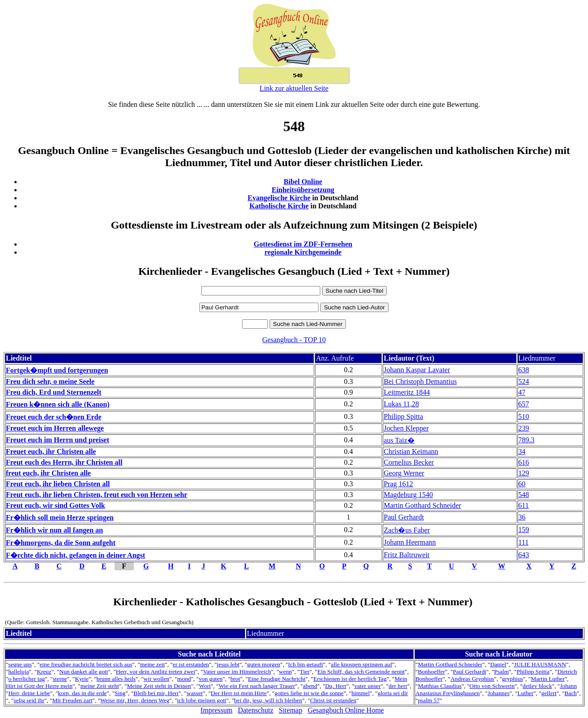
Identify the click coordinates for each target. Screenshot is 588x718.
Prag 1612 (398, 484)
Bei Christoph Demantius (420, 381)
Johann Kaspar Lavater (417, 370)
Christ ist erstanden (333, 700)
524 (524, 381)
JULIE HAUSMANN (540, 664)
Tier (305, 672)
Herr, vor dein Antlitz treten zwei (155, 672)
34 (522, 452)
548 (524, 495)
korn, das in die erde (82, 693)
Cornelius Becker (409, 462)
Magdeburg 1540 (408, 495)
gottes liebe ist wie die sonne (309, 693)
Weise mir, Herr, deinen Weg (135, 700)
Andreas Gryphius (472, 679)
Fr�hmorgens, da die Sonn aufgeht (61, 543)
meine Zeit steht (100, 686)
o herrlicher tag (26, 679)
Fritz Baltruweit (407, 555)
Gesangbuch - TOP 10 (294, 340)
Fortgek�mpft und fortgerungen (57, 370)
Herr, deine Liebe (29, 693)
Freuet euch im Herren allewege (55, 428)
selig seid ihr (29, 700)
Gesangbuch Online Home (346, 710)
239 (524, 428)
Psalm (502, 672)
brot (235, 679)
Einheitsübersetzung (303, 190)
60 (522, 484)
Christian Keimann (411, 452)
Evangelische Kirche (279, 198)
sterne (60, 679)
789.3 (526, 440)
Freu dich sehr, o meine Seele (50, 381)
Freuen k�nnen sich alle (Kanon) (58, 404)
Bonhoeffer (431, 672)
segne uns (20, 664)
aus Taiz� (399, 440)
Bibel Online (303, 182)
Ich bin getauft (305, 664)
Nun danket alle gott (84, 672)
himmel (360, 693)
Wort (205, 686)
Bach (571, 693)
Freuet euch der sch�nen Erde (54, 417)
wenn (285, 672)
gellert (549, 693)
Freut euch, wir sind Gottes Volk (55, 505)
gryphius (513, 679)
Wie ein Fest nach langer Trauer (257, 686)
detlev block (537, 686)
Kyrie (82, 679)
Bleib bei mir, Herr (156, 693)
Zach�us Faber (407, 530)
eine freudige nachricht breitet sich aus (86, 664)
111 (524, 542)
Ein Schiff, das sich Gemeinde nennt (361, 672)
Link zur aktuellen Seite (294, 88)
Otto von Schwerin (492, 686)
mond (184, 679)
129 (524, 473)
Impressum (216, 710)
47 (522, 392)
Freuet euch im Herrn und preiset (57, 440)
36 (522, 517)
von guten (210, 679)
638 (524, 370)
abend (310, 686)
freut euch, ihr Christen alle (48, 473)
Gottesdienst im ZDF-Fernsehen (303, 244)
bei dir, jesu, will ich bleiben (268, 700)
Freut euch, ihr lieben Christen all (58, 484)
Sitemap (291, 710)
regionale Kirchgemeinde (303, 252)
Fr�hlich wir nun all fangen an (54, 530)
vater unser (368, 686)
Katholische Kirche (279, 206)
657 (524, 404)
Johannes (498, 693)
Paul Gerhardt (404, 517)
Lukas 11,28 (401, 404)
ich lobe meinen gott (201, 700)
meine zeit (153, 664)
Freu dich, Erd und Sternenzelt (54, 392)
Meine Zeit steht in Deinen (159, 686)
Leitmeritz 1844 (407, 392)
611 (524, 505)
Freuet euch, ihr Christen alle (51, 452)
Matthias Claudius (440, 686)
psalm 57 (429, 700)
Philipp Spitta (403, 416)
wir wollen (157, 679)
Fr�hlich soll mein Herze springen (60, 518)
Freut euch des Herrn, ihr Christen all (64, 462)
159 (524, 530)
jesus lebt (228, 664)
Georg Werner (404, 473)
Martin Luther (548, 679)
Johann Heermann (410, 542)
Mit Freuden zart (72, 700)
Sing (120, 693)
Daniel (498, 664)
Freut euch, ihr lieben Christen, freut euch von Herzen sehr (97, 495)
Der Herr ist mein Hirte (239, 693)
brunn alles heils (116, 679)
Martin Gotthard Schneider (422, 505)
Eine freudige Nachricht (277, 679)
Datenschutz (255, 710)
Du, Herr (336, 686)
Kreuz (44, 672)
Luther (526, 693)
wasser (195, 693)
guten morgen (263, 664)
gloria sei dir (393, 693)
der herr (398, 686)
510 (524, 416)
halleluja (18, 672)
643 (524, 555)
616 (524, 462)
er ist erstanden (191, 664)
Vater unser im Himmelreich (237, 672)
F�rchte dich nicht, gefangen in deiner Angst (75, 555)
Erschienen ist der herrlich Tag (350, 679)
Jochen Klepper (406, 428)
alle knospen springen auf (362, 664)
